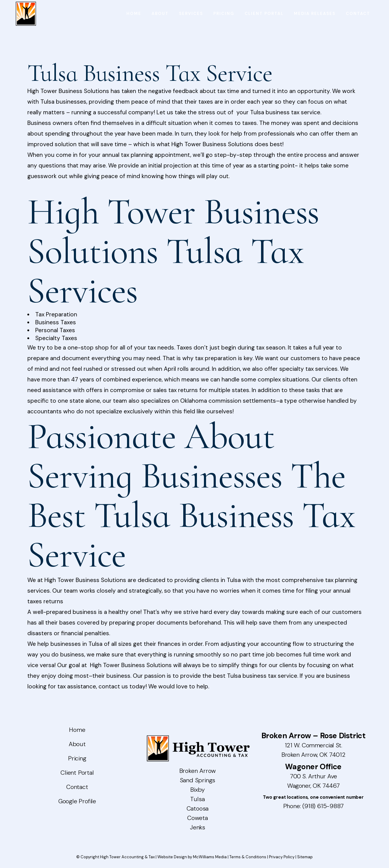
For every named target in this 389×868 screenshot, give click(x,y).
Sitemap (305, 857)
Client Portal (77, 773)
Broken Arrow (198, 771)
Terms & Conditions (248, 857)
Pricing (77, 758)
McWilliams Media (210, 857)
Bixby (198, 790)
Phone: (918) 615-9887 (313, 806)
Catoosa (198, 808)
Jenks (198, 827)
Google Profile (77, 801)
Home (77, 730)
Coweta (198, 818)
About (77, 744)
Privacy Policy (282, 857)
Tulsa (197, 799)
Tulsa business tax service (262, 676)
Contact (77, 787)
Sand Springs (198, 780)
